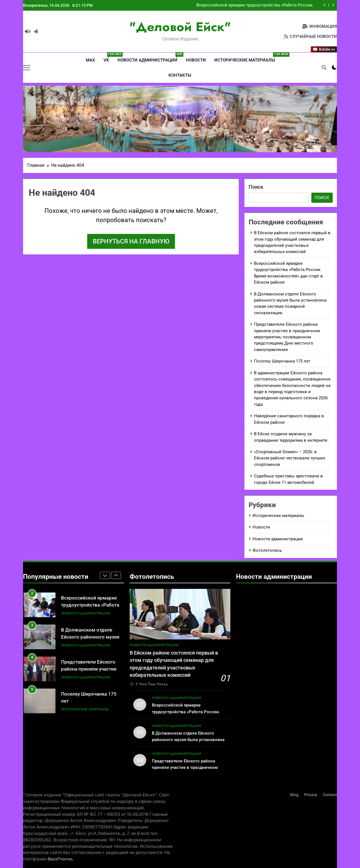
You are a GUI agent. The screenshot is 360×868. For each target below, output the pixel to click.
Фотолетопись (267, 550)
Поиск (256, 187)
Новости (196, 60)
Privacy (311, 795)
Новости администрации (150, 58)
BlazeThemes (60, 859)
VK (108, 58)
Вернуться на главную (131, 241)
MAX (90, 60)
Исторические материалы (247, 58)
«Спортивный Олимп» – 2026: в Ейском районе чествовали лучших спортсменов (290, 458)
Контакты (180, 75)
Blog (294, 795)
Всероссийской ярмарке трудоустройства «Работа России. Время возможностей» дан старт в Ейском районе (255, 5)
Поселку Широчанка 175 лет (282, 361)
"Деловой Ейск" (180, 27)
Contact (330, 795)
